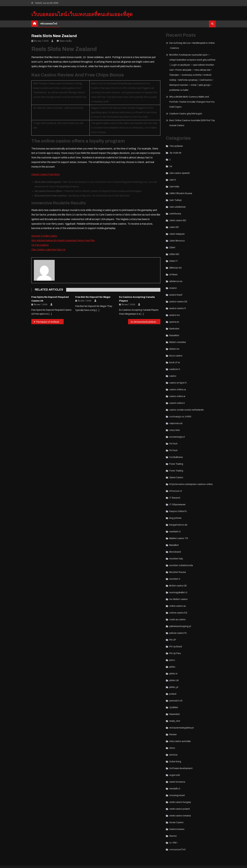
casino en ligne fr (178, 383)
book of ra (175, 363)
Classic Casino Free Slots (46, 174)
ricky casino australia (180, 741)
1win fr (173, 180)
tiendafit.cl (175, 789)
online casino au (178, 606)
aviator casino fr (178, 308)
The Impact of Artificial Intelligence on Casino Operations (50, 322)
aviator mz (175, 315)
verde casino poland (180, 809)
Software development (181, 768)
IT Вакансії (175, 498)
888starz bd (175, 268)
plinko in (173, 674)
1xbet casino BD (178, 220)
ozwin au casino (178, 620)
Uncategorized (177, 795)
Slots (172, 748)
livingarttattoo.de (178, 525)
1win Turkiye (175, 200)
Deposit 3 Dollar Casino (44, 236)
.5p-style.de (175, 153)
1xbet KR (174, 227)
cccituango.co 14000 (180, 417)
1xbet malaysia (177, 234)
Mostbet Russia (178, 572)
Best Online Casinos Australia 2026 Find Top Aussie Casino (192, 123)
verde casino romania (180, 816)
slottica (173, 755)
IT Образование (177, 505)
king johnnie (175, 518)
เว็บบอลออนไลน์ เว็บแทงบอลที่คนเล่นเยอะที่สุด (82, 14)
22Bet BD (174, 254)
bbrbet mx (174, 349)
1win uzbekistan (178, 207)
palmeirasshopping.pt (180, 626)
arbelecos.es (176, 281)
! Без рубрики (176, 146)
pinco (172, 660)
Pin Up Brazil (176, 647)
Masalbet (174, 545)
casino (173, 376)
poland (173, 694)
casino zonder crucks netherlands (187, 410)
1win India (174, 187)
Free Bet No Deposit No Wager (93, 297)
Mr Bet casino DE (178, 586)
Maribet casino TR (179, 538)
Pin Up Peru (175, 653)
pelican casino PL (178, 633)
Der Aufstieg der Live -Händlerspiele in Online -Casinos (192, 46)
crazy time (175, 430)
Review (173, 735)
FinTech (173, 444)
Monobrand (175, 552)
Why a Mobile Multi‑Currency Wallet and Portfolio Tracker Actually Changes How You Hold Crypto (192, 102)
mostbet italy (176, 559)
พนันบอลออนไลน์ (49, 24)
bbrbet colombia (178, 342)
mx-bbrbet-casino (178, 599)
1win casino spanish (180, 173)
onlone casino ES (178, 613)
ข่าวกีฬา (173, 843)
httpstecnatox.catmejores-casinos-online (191, 484)
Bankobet (174, 329)
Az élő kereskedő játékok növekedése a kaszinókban (145, 322)
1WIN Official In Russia (181, 193)
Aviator (173, 288)
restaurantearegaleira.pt (182, 728)
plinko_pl (174, 687)
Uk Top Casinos (40, 245)
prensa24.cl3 (176, 701)
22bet (172, 248)
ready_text (175, 721)
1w (171, 166)
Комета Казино (177, 829)
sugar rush (175, 775)
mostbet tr (175, 579)
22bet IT (174, 261)
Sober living (175, 762)
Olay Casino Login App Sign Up (48, 250)
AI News (173, 275)
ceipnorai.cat (176, 423)
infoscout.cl (176, 491)
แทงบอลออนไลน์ (177, 850)
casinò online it (177, 403)
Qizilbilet (174, 707)
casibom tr (175, 369)
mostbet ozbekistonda (181, 565)
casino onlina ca (178, 390)
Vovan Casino (176, 822)
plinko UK (174, 680)
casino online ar (177, 396)
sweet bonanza (177, 782)
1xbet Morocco (177, 241)
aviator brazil (176, 295)
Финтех (173, 836)
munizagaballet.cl (178, 592)
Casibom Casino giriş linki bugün (186, 114)
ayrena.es (174, 322)
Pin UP (173, 640)
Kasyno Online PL (178, 511)
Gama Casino (176, 477)
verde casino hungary (180, 802)
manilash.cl (175, 532)
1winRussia (175, 214)
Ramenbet (175, 714)
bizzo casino (176, 356)
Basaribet (174, 335)
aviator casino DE (178, 302)
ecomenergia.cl (177, 437)
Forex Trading (176, 464)
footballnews (176, 457)
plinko (172, 667)
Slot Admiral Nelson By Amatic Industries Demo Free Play (63, 240)
